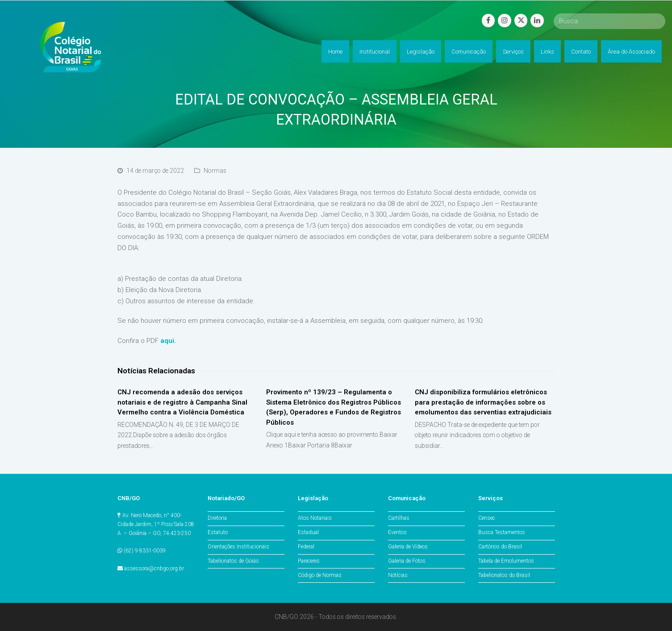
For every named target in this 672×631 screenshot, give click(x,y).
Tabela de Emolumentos (506, 561)
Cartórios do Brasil (500, 547)
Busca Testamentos (502, 532)
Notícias (398, 575)
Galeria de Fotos (407, 561)
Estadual (308, 532)
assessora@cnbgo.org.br (154, 568)
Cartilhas (399, 518)
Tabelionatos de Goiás (233, 561)
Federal (306, 547)
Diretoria (217, 518)
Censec (487, 518)
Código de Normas (320, 575)
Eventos (397, 532)
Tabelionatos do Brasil (504, 575)
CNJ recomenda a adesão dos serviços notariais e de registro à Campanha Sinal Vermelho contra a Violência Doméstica (182, 402)
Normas (215, 171)
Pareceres (309, 561)
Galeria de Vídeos (408, 547)
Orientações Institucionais (238, 547)
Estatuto (218, 532)
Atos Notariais (315, 518)
